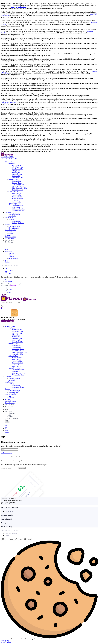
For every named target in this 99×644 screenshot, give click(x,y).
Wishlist (11, 257)
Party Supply (9, 218)
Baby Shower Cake (18, 186)
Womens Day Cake (18, 211)
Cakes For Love (17, 202)
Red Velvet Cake (18, 169)
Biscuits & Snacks (10, 237)
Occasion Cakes (13, 179)
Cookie (7, 535)
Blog (6, 260)
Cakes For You (13, 192)
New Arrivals (9, 242)
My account (8, 251)
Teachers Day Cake (18, 205)
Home (7, 250)
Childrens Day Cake (19, 209)
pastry (10, 232)
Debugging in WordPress (19, 7)
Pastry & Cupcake (10, 230)
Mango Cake (16, 171)
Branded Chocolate (14, 214)
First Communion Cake (20, 188)
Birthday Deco (17, 221)
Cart (10, 255)
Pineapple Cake (17, 174)
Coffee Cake (16, 172)
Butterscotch (16, 176)
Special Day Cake (14, 204)
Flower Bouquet (14, 228)
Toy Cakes (16, 200)
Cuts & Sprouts (9, 511)
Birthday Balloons (18, 223)
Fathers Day (16, 207)
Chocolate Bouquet (14, 226)
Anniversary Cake (18, 185)
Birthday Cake (17, 181)
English (7, 268)
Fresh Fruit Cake (18, 178)
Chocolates (8, 212)
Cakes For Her (17, 195)
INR (6, 272)
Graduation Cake (18, 190)
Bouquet (7, 225)
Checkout (11, 253)
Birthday (11, 219)
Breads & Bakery (10, 239)
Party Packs (12, 216)
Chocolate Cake (17, 165)
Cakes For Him (17, 193)
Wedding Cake (17, 183)
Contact (7, 262)
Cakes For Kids (17, 197)
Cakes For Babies (18, 198)
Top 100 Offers (9, 240)
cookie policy (5, 641)
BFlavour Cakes (10, 162)
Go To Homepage (6, 453)
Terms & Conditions (11, 534)
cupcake (11, 233)
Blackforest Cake (18, 167)
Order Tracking (13, 258)
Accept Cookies (6, 642)
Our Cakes (12, 164)
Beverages (8, 235)
